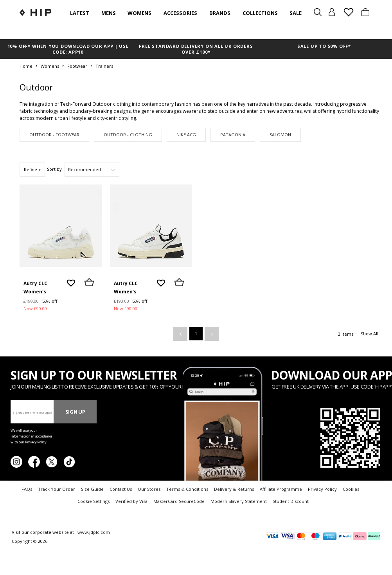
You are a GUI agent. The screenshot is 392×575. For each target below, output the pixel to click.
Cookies (351, 489)
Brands (220, 13)
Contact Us (121, 489)
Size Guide (92, 489)
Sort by (54, 169)
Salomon (280, 135)
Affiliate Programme (281, 489)
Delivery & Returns (234, 489)
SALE (296, 13)
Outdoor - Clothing (128, 135)
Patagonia (233, 135)
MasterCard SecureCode (179, 501)
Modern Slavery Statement (239, 501)
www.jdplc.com (93, 532)
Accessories (180, 13)
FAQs (27, 489)
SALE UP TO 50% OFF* (324, 46)
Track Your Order (57, 489)
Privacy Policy (322, 489)
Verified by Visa (131, 501)
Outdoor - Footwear (54, 135)
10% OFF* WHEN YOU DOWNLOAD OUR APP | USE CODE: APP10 (68, 49)
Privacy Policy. (36, 442)
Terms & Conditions (187, 489)
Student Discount (291, 501)
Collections (260, 13)
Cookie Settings (94, 501)
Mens (109, 13)
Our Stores (149, 489)
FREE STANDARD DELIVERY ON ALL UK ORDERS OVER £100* (196, 49)
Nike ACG (186, 135)
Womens (139, 13)
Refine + (32, 169)
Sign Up (75, 412)
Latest (80, 13)
